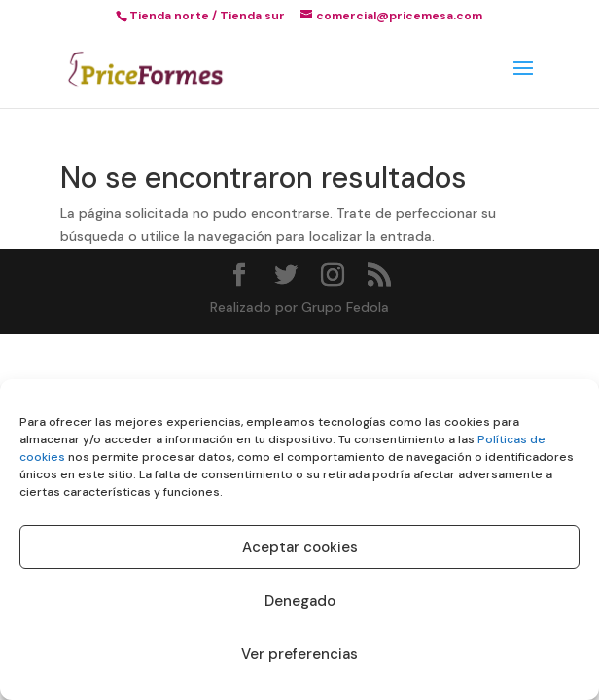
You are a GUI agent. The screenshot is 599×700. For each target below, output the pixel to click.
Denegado (300, 601)
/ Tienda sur (248, 16)
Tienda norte (169, 16)
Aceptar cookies (300, 547)
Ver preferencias (299, 654)
